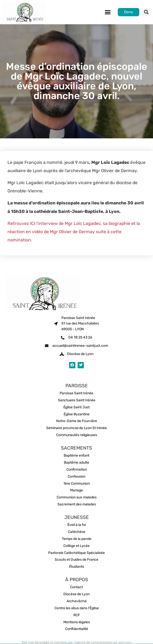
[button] (108, 12)
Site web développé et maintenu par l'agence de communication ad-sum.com (77, 642)
